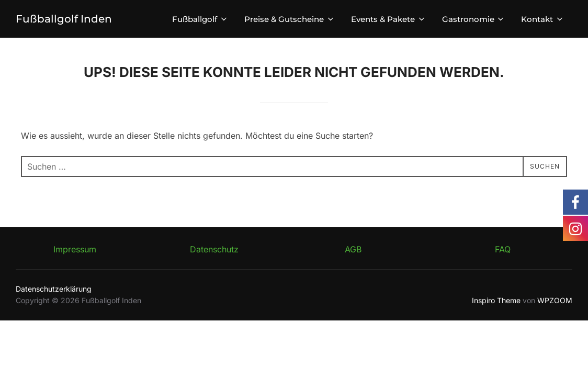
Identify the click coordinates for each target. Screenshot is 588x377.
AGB (353, 249)
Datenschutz (214, 249)
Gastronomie (474, 19)
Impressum (75, 249)
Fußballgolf (200, 19)
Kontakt (543, 19)
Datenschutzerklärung (54, 289)
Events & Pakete (389, 19)
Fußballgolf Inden (65, 19)
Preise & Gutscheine (290, 19)
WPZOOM (555, 300)
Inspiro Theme (496, 300)
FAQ (503, 249)
